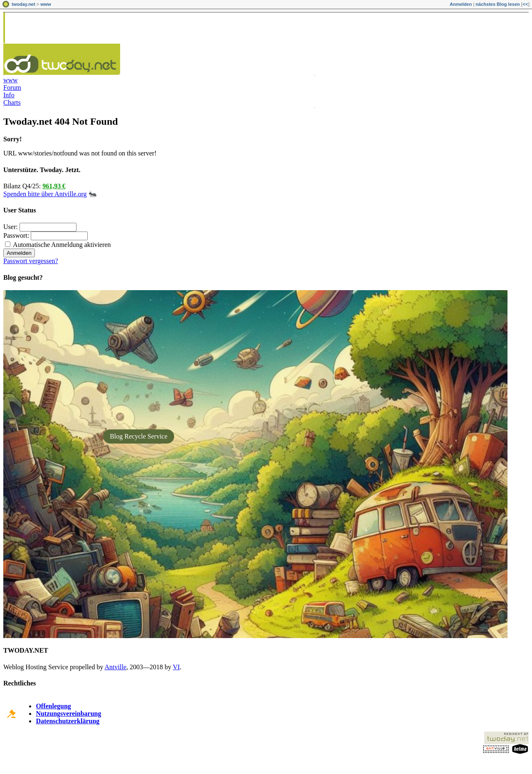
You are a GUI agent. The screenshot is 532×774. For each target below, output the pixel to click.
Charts (12, 102)
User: (11, 227)
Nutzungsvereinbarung (68, 714)
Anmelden (461, 4)
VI (176, 667)
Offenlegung (53, 706)
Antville (116, 667)
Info (9, 95)
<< (525, 4)
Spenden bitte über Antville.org (45, 194)
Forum (12, 88)
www (46, 4)
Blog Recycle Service (139, 436)
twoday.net (23, 4)
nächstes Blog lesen (498, 4)
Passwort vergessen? (31, 261)
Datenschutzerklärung (68, 721)
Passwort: (16, 235)
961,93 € (54, 186)
